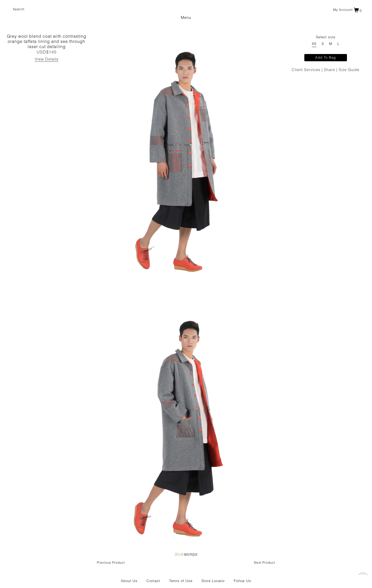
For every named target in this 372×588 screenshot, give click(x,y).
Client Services (307, 70)
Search (19, 10)
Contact (153, 581)
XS (314, 44)
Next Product (265, 563)
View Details (47, 60)
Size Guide (349, 70)
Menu (186, 18)
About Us (129, 581)
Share (330, 70)
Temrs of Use (181, 581)
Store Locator (213, 581)
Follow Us (242, 581)
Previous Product (111, 563)
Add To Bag (326, 58)
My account (343, 10)
